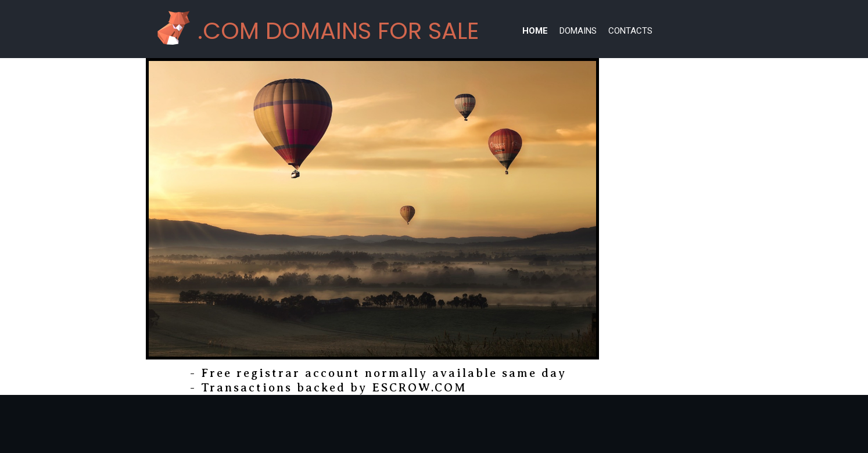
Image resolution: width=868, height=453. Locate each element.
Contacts (630, 31)
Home (535, 31)
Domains (578, 31)
